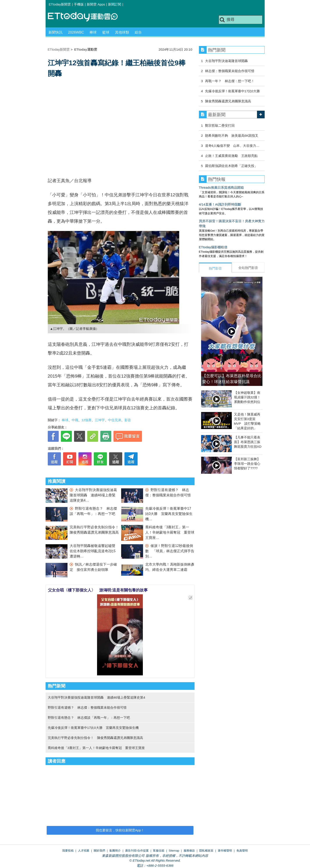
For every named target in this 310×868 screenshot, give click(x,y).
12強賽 (87, 420)
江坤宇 (100, 420)
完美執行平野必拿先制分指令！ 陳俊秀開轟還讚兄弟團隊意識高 (95, 738)
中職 (75, 420)
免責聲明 (242, 851)
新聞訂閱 (115, 4)
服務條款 (189, 851)
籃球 (106, 32)
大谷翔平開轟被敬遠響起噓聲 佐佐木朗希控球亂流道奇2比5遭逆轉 (94, 551)
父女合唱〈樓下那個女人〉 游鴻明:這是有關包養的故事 (98, 590)
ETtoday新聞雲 (60, 4)
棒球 (93, 32)
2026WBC (76, 32)
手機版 (79, 4)
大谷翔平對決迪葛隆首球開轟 (226, 61)
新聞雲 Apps (96, 4)
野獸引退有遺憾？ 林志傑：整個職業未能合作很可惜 (87, 707)
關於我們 (99, 851)
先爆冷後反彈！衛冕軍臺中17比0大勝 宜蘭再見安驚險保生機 (169, 514)
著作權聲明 (225, 851)
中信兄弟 (115, 420)
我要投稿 (68, 851)
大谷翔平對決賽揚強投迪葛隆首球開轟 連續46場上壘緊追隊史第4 (93, 495)
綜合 (138, 32)
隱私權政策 (206, 851)
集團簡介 (115, 851)
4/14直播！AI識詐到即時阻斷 (220, 204)
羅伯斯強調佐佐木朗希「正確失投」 (231, 166)
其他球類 (122, 32)
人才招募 (84, 851)
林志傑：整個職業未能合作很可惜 (230, 71)
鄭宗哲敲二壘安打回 (220, 125)
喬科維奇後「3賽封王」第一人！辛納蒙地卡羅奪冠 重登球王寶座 (170, 532)
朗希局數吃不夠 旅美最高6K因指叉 (232, 136)
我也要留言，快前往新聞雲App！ (120, 830)
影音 (128, 420)
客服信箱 (159, 851)
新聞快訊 (55, 32)
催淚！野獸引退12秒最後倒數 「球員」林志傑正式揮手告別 (170, 551)
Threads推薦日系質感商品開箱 (221, 187)
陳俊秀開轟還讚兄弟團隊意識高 (228, 101)
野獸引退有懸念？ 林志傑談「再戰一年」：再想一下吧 (89, 718)
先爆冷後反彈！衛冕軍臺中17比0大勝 (232, 91)
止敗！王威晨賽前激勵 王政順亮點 (231, 156)
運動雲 (86, 17)
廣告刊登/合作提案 (137, 851)
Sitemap (174, 851)
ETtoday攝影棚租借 (213, 247)
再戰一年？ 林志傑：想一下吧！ (230, 81)
